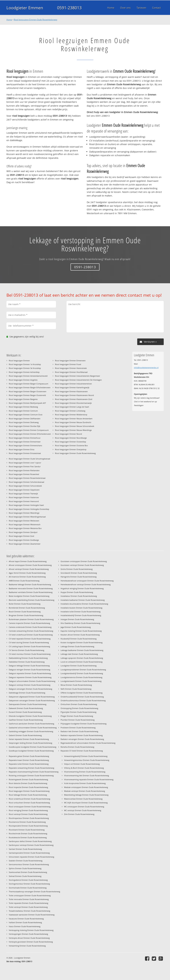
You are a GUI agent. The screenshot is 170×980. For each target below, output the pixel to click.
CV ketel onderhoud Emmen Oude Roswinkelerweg (31, 635)
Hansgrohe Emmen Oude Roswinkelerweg (79, 577)
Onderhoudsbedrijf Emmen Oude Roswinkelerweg (82, 697)
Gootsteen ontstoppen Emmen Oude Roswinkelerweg (84, 561)
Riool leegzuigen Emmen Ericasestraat (25, 453)
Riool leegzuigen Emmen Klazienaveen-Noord (74, 395)
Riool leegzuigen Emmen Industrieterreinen (73, 384)
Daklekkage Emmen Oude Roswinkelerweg (27, 693)
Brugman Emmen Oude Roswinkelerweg (26, 615)
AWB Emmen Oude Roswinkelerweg (24, 581)
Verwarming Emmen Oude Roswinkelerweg (27, 946)
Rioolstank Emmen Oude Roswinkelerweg (27, 830)
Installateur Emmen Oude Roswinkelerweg (79, 596)
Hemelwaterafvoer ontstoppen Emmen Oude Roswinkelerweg (87, 581)
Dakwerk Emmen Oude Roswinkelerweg (26, 708)
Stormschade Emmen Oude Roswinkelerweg (28, 888)
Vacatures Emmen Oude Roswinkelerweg (26, 919)
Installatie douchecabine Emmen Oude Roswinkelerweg (84, 604)
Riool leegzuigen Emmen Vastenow (24, 497)
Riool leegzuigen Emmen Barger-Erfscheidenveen (30, 387)
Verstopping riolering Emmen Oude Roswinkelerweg (31, 930)
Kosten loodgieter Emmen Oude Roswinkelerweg (82, 642)
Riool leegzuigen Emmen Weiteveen (24, 521)
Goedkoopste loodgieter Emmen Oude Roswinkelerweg (33, 747)
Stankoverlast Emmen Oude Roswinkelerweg (28, 872)
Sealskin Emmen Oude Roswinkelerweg (26, 861)
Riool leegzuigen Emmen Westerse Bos (25, 528)
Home (9, 20)
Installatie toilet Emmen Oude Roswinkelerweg (81, 612)
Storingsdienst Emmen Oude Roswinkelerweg (28, 880)
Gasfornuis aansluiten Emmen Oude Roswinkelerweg (31, 724)
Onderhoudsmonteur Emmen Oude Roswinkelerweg (83, 700)
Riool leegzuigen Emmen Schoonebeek (25, 486)
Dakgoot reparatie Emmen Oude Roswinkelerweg (30, 673)
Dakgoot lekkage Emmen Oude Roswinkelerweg (29, 666)
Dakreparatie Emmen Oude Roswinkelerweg (28, 704)
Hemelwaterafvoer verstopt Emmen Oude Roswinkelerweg (86, 584)
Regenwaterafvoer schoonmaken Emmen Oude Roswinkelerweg (88, 743)
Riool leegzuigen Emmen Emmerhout (25, 438)
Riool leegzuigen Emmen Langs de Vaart (72, 407)
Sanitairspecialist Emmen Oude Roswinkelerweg (29, 853)
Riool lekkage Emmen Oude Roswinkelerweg (28, 795)
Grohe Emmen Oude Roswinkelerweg (77, 569)
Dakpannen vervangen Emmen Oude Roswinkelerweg (32, 700)
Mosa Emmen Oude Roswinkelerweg (76, 685)
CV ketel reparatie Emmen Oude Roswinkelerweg (30, 639)
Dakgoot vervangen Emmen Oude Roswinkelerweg (30, 689)
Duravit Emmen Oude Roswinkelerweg (25, 712)
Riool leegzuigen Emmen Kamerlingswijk (72, 387)
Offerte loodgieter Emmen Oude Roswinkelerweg (82, 693)
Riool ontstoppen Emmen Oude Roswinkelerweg (30, 807)
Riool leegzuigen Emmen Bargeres (23, 399)
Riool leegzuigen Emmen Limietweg (70, 411)
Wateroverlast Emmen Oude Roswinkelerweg (83, 799)
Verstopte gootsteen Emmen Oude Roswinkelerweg (31, 942)
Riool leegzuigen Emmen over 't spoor (25, 463)
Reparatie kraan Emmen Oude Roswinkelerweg (29, 760)
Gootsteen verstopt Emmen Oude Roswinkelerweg (82, 565)
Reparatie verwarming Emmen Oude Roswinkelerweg (31, 768)
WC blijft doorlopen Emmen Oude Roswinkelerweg (86, 803)
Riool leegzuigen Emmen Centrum (23, 411)
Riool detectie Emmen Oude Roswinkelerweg (28, 783)
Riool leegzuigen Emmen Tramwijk (23, 494)
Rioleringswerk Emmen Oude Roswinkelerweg (28, 779)
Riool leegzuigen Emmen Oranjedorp (71, 449)
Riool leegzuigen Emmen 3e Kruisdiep (25, 368)
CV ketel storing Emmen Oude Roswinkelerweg (29, 642)
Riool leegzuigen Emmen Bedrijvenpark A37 (27, 403)
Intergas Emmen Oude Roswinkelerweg (77, 619)
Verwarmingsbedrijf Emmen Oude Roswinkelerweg (86, 756)
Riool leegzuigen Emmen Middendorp (71, 415)
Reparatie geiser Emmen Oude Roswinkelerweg (29, 756)
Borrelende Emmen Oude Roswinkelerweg (27, 608)
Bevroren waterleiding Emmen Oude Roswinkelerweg (32, 600)
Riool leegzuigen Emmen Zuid (21, 536)
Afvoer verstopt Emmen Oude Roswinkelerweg (29, 569)
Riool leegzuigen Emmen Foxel (68, 364)
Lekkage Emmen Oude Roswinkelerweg (77, 646)
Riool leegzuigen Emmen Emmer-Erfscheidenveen (30, 434)
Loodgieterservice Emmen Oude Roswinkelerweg (81, 677)
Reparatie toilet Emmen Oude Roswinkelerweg (29, 764)
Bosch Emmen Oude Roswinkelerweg (25, 612)
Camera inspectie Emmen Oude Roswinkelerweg (29, 623)
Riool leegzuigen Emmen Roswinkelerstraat (27, 478)
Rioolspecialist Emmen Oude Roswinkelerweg (28, 826)
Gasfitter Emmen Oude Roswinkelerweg (26, 720)
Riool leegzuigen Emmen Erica (22, 449)
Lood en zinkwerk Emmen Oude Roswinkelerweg (82, 662)
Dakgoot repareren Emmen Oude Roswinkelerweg (30, 677)
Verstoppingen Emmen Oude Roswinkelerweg (28, 934)
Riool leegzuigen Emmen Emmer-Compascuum (29, 430)
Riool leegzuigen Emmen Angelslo (23, 380)
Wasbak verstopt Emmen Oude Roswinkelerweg (85, 791)
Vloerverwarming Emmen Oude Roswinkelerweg (85, 772)
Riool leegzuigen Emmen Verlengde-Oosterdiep (29, 509)
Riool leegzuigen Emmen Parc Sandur (25, 466)
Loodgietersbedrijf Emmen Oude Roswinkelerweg (82, 673)
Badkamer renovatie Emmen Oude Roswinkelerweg (31, 588)
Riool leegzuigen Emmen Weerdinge (24, 513)
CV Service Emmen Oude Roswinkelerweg (26, 650)
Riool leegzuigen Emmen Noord (68, 434)
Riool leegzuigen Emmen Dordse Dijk (24, 426)
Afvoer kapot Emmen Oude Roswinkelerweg (28, 561)
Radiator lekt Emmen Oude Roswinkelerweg (79, 731)
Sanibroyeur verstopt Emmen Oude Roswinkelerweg (31, 845)
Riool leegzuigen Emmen (19, 361)
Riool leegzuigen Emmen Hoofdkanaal (71, 372)
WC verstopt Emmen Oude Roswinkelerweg (83, 810)
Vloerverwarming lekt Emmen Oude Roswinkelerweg (86, 775)
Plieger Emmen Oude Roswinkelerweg (77, 716)
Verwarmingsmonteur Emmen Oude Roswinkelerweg (87, 760)
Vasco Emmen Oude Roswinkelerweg (25, 926)
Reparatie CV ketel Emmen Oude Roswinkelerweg (82, 751)
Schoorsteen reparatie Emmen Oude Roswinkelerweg (31, 857)
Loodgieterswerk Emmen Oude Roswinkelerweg (81, 681)
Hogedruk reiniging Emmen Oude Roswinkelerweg (82, 588)
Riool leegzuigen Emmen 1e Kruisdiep (25, 364)
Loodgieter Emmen (25, 8)
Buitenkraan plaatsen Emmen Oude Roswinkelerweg (31, 619)
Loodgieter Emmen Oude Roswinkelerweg (79, 666)
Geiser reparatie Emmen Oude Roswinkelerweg (29, 739)
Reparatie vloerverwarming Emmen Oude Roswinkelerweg (34, 772)
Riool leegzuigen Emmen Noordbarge (71, 438)
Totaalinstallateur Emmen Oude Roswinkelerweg (29, 911)
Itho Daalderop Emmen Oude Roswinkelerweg (80, 623)
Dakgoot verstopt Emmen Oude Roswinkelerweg (30, 685)
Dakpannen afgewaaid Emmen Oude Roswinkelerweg (32, 697)
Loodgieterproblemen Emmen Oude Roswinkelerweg (83, 670)
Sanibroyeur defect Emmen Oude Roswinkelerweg (30, 841)
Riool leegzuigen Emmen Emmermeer (25, 442)
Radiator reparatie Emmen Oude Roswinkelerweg (82, 735)
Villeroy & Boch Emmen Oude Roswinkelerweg (84, 768)
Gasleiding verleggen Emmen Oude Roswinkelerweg (31, 731)
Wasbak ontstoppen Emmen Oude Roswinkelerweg (86, 787)
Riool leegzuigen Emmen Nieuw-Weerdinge (73, 430)
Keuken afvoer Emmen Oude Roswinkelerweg (80, 635)
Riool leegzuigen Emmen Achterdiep (24, 372)
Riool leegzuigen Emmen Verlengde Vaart (26, 505)
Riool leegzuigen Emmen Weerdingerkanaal (27, 517)
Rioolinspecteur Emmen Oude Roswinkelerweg (29, 818)
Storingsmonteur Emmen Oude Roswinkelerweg (29, 884)
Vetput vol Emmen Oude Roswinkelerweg (82, 764)
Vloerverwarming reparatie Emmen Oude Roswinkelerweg (89, 779)
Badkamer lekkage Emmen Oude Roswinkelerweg (30, 584)
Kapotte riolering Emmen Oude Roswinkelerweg (81, 631)
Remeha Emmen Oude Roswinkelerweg (77, 747)
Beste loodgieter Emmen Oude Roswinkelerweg (29, 596)
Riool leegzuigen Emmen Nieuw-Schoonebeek (75, 426)
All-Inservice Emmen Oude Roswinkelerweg (27, 577)
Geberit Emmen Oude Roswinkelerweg (25, 735)
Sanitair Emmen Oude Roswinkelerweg (25, 849)
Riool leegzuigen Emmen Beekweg (23, 407)
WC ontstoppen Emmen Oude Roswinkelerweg (84, 807)
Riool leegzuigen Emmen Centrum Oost (26, 415)
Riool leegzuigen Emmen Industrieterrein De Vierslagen (78, 380)
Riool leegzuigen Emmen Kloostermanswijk (73, 403)
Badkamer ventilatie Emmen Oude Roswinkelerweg (31, 592)
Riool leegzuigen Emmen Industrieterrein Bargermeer (77, 376)
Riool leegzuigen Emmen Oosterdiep (71, 442)
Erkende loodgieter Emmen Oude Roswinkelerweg (30, 716)
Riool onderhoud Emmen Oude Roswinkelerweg (29, 799)
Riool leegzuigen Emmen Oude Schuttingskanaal (29, 459)
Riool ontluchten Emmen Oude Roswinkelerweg (29, 803)
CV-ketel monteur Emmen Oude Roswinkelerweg (30, 654)
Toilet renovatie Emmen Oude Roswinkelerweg (29, 899)
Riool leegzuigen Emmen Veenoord (24, 501)
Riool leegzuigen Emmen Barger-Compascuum (28, 384)
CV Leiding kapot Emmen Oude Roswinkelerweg (29, 646)
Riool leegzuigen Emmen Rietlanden (24, 470)
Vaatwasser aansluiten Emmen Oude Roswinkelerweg (32, 915)
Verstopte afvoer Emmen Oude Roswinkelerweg (29, 938)
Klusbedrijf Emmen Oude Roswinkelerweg (79, 639)
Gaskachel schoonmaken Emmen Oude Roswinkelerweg (33, 728)
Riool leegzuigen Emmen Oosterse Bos (71, 445)
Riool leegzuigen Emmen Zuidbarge (24, 540)
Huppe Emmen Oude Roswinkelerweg (77, 592)
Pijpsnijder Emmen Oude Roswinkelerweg (78, 712)
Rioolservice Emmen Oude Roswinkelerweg (27, 822)
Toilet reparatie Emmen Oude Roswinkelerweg (28, 903)
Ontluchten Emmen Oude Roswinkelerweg (79, 704)
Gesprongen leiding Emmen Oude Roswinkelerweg (30, 743)
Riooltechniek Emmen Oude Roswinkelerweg (28, 833)
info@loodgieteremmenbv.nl (146, 367)
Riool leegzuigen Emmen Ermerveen (70, 361)
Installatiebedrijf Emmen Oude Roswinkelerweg (81, 615)
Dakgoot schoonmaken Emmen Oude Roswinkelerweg (32, 681)
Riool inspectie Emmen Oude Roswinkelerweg (28, 787)
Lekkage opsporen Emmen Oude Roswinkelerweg (82, 658)
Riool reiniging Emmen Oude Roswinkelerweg (28, 810)
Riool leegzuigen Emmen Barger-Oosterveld (27, 395)
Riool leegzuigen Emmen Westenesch (25, 524)
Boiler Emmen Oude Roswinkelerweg (25, 604)
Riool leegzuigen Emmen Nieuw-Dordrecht (73, 422)
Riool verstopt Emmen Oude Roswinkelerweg (28, 814)
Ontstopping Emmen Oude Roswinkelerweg (79, 708)
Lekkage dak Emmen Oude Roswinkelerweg (79, 654)
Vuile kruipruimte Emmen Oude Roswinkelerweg (85, 783)
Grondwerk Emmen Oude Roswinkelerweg (79, 573)
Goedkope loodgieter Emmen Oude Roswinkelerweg (31, 751)
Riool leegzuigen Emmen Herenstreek (71, 368)
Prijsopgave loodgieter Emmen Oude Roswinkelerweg (84, 724)
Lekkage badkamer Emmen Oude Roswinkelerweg (82, 650)
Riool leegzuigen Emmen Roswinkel (24, 474)
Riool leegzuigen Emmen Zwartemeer (25, 544)
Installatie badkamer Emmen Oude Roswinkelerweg (83, 600)
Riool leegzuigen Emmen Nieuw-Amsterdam (74, 419)
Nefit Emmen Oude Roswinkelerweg (76, 689)
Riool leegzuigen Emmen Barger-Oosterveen (28, 391)
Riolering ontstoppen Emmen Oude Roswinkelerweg (31, 775)
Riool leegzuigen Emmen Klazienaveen (71, 391)
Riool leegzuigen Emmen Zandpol (23, 532)
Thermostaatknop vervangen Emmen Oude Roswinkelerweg (34, 892)
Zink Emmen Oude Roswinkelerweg (79, 814)
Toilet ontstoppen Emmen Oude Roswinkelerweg (30, 895)
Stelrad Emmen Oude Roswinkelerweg (25, 876)
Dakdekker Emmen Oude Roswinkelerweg (27, 662)
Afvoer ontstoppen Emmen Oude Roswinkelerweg (30, 565)
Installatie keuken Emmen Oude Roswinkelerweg (81, 608)
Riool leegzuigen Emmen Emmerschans (25, 445)
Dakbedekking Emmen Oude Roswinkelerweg (28, 658)
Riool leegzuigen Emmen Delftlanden (25, 419)
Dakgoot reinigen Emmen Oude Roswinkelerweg (29, 670)
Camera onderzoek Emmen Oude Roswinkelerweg (30, 627)
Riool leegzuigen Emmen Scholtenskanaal (26, 482)
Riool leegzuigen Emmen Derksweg (24, 422)
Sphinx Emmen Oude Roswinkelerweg (25, 868)
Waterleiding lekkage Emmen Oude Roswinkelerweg (86, 795)
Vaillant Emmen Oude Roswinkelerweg (25, 922)
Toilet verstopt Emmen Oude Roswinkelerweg (28, 907)
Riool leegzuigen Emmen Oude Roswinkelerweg (36, 20)
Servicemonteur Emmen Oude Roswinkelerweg (29, 864)
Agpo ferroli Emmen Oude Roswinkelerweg (27, 573)
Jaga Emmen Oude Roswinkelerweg (76, 627)
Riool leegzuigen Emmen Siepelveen (24, 490)
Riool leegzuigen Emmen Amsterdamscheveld (28, 376)
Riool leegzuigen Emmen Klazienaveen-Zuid (74, 399)
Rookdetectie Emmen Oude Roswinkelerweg (28, 837)
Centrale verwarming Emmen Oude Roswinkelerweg (31, 631)
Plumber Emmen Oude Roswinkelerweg (78, 720)
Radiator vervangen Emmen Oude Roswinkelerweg (82, 739)
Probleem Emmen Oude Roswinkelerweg (78, 728)
